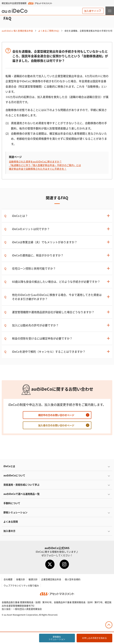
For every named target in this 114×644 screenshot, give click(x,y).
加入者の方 (9, 531)
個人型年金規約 (73, 579)
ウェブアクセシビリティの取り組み (21, 585)
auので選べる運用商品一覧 (22, 494)
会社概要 (8, 579)
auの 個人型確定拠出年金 (17, 31)
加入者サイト (91, 11)
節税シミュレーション (15, 512)
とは (9, 466)
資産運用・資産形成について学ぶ (21, 485)
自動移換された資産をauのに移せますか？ (35, 161)
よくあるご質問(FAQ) (49, 31)
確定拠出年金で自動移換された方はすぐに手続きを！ (38, 169)
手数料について (12, 503)
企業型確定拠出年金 (51, 579)
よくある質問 (11, 522)
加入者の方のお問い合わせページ (56, 425)
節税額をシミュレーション (57, 638)
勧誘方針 (33, 579)
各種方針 (21, 579)
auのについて (14, 475)
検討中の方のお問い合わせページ (56, 415)
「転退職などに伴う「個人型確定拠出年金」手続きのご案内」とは (45, 165)
